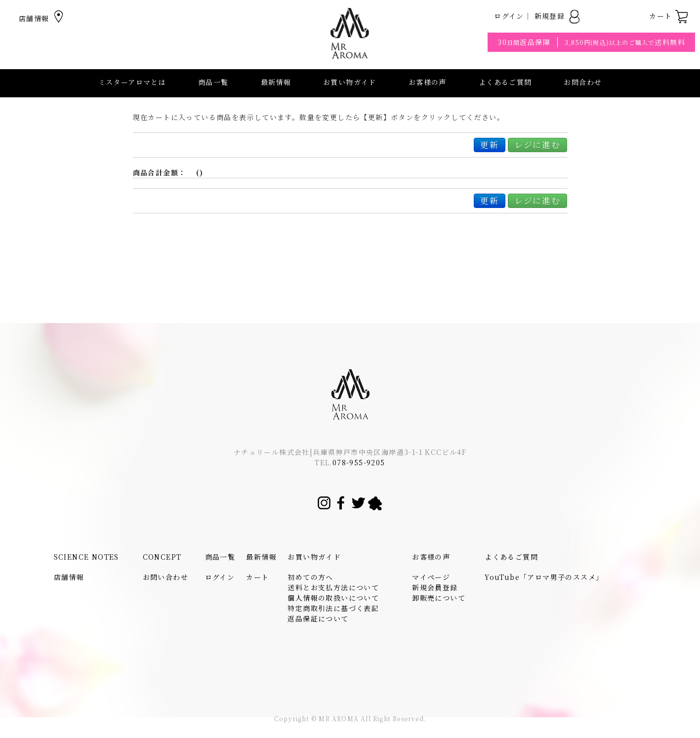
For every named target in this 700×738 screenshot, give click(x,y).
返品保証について (318, 618)
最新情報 (276, 82)
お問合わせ (583, 82)
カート (669, 16)
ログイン (509, 16)
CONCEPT (162, 557)
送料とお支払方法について (333, 587)
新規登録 (558, 16)
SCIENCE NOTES (86, 557)
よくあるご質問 (505, 82)
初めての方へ (310, 577)
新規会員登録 (435, 587)
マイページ (431, 577)
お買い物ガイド (314, 557)
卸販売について (439, 598)
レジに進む (537, 145)
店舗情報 (42, 18)
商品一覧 (213, 82)
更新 (489, 145)
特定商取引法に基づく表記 (333, 608)
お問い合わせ (165, 577)
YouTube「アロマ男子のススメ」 (544, 577)
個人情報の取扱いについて (333, 598)
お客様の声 (428, 82)
